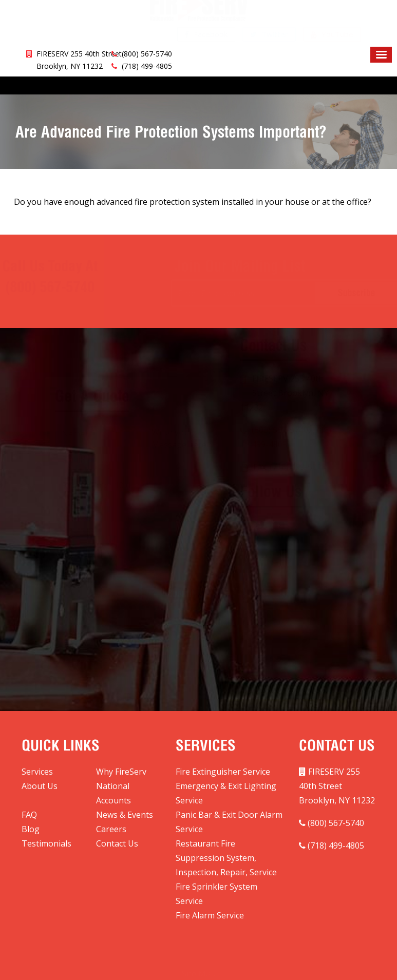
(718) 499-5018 (298, 492)
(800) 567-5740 (147, 54)
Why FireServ (121, 772)
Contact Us (117, 843)
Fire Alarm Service (210, 915)
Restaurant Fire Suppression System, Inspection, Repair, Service (226, 858)
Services (37, 772)
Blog (31, 829)
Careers (111, 829)
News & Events (125, 815)
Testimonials (46, 843)
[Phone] (96, 460)
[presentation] (125, 532)
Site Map (199, 963)
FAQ (29, 815)
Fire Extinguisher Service (223, 772)
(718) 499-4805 (147, 66)
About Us (40, 786)
